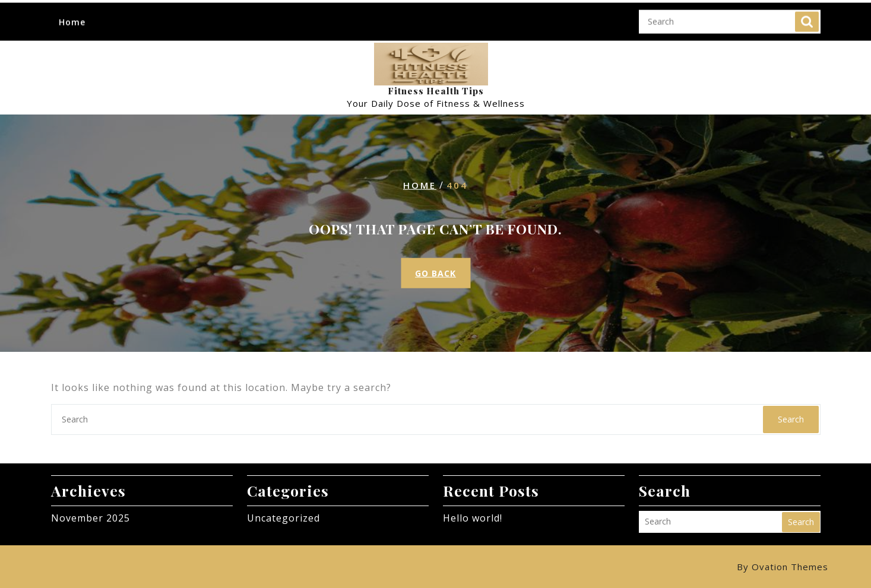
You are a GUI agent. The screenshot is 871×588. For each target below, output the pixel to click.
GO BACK (435, 273)
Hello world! (473, 518)
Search (807, 13)
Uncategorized (284, 518)
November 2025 (91, 518)
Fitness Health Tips (436, 91)
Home (72, 13)
